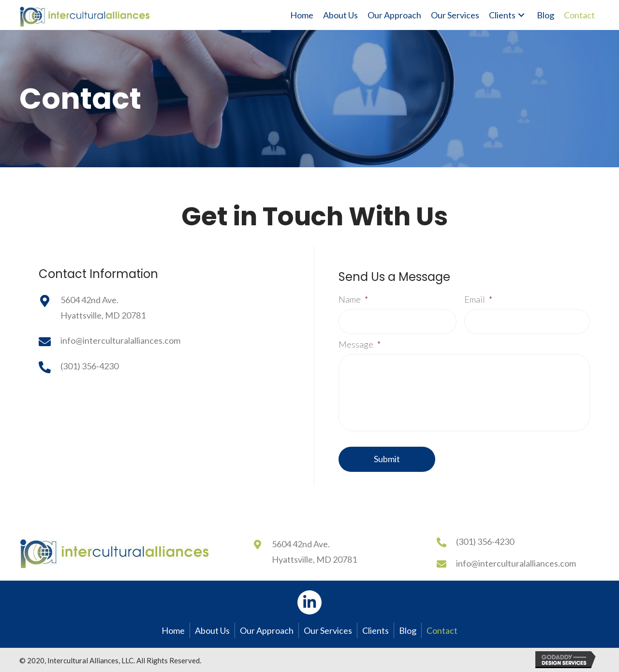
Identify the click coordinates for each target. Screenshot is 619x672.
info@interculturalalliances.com (120, 340)
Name (353, 299)
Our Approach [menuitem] (267, 630)
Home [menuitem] (173, 630)
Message (360, 344)
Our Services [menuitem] (328, 630)
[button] (521, 15)
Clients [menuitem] (376, 630)
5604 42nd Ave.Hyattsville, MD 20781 (314, 552)
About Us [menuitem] (212, 630)
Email (478, 299)
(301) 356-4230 (89, 366)
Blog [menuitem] (408, 630)
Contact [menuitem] (442, 630)
